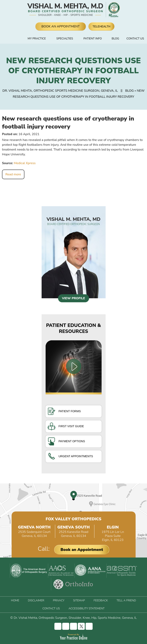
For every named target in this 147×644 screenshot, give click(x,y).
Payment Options (66, 441)
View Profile (74, 298)
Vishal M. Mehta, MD (74, 221)
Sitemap (79, 600)
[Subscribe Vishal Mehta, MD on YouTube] (89, 626)
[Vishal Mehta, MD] (66, 10)
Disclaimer (36, 600)
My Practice (37, 39)
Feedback (101, 600)
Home (17, 39)
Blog (115, 39)
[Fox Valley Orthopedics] (113, 10)
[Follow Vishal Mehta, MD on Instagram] (66, 626)
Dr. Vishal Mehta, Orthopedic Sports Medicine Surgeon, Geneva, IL (60, 91)
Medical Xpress (25, 163)
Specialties (65, 39)
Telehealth (101, 26)
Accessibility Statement (87, 608)
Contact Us (135, 39)
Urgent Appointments (70, 456)
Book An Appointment (60, 26)
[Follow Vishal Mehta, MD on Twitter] (81, 626)
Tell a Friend (126, 600)
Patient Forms (64, 411)
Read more (13, 174)
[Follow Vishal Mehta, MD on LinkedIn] (73, 626)
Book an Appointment (82, 550)
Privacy (59, 600)
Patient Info (93, 39)
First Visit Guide (66, 426)
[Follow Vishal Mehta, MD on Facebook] (58, 626)
